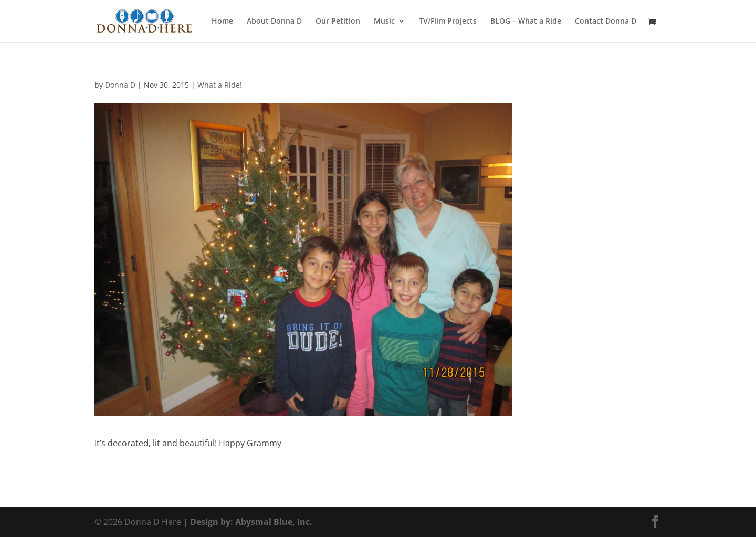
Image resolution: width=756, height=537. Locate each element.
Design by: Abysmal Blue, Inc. (251, 522)
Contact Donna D (606, 22)
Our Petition (338, 22)
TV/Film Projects (448, 22)
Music (384, 22)
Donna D (120, 85)
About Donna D (274, 22)
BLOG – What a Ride (526, 22)
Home (222, 22)
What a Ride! (220, 85)
